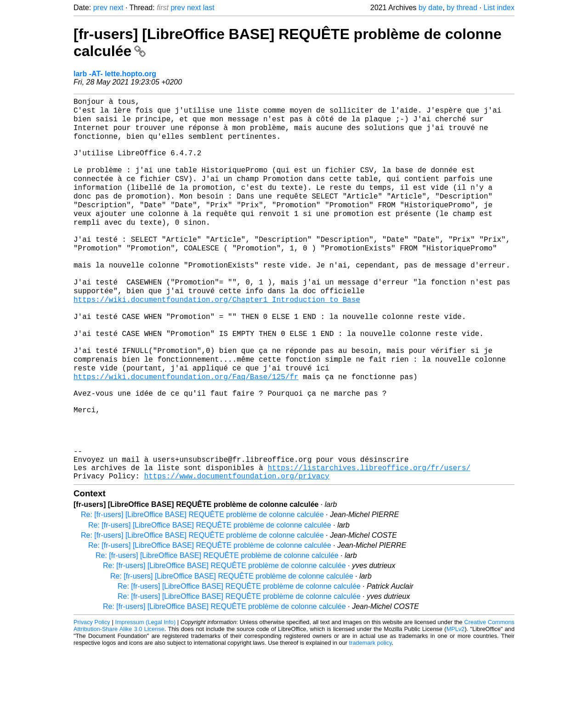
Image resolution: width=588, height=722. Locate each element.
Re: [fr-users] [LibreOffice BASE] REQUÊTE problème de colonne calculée (202, 587)
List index (499, 8)
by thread (462, 8)
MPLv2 (456, 701)
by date (430, 8)
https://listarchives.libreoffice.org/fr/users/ (369, 538)
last (209, 8)
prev (100, 8)
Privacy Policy (92, 694)
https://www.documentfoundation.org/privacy (237, 548)
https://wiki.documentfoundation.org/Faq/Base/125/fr (186, 426)
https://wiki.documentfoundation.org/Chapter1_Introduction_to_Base (217, 335)
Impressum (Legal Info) (145, 694)
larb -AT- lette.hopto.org (115, 74)
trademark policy (370, 715)
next (116, 8)
